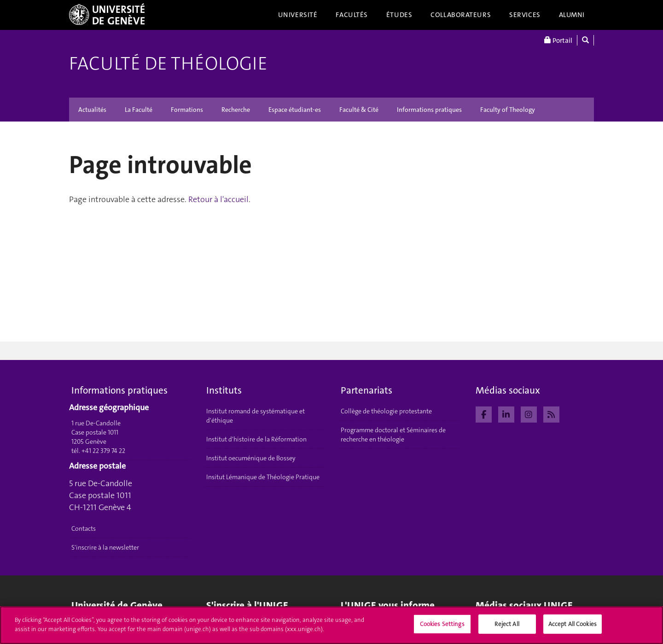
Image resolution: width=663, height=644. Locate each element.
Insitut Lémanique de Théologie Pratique (263, 477)
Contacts (84, 528)
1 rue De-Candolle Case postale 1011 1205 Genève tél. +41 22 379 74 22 (98, 437)
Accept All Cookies (573, 627)
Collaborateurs (461, 15)
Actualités (92, 110)
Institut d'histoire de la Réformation (256, 439)
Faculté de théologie (168, 64)
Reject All (507, 627)
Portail (558, 40)
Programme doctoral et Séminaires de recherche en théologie (393, 435)
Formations (187, 110)
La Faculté (139, 110)
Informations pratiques (429, 110)
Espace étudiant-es (295, 110)
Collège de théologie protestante (386, 411)
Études (399, 15)
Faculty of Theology (508, 110)
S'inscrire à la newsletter (105, 547)
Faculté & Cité (359, 110)
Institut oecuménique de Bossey (251, 458)
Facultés (352, 15)
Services (525, 15)
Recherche (236, 110)
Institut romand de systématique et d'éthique (256, 416)
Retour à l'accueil (218, 199)
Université (298, 15)
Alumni (572, 15)
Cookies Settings (442, 627)
